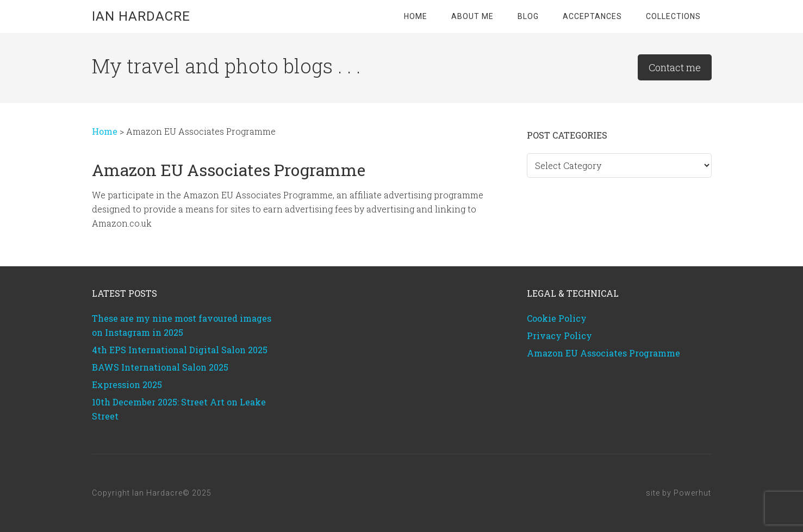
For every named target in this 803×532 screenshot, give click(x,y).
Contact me (675, 67)
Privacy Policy (559, 336)
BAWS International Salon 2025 (160, 367)
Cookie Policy (557, 318)
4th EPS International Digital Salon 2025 (180, 350)
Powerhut (692, 493)
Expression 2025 (127, 384)
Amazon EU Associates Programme (603, 353)
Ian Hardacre (141, 16)
